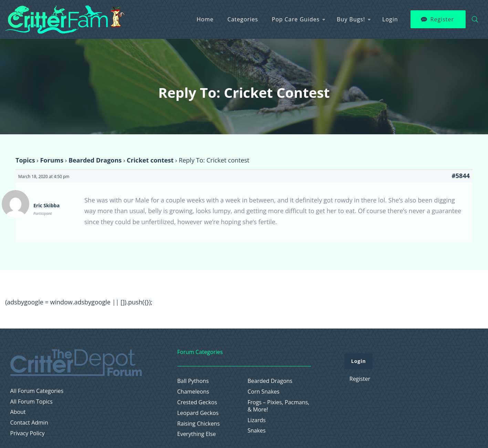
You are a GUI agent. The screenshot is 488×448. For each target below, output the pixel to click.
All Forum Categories (37, 391)
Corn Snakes (264, 392)
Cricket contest (150, 160)
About (18, 412)
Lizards (257, 420)
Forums (52, 160)
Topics (25, 160)
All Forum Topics (32, 402)
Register (442, 19)
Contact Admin (29, 423)
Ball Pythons (193, 381)
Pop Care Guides (296, 19)
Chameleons (193, 392)
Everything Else (197, 434)
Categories (243, 19)
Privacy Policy (28, 433)
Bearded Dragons (95, 160)
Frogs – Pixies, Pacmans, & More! (279, 406)
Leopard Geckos (198, 413)
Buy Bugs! (351, 19)
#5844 (461, 176)
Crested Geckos (197, 402)
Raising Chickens (199, 424)
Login (390, 19)
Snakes (257, 431)
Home (205, 19)
